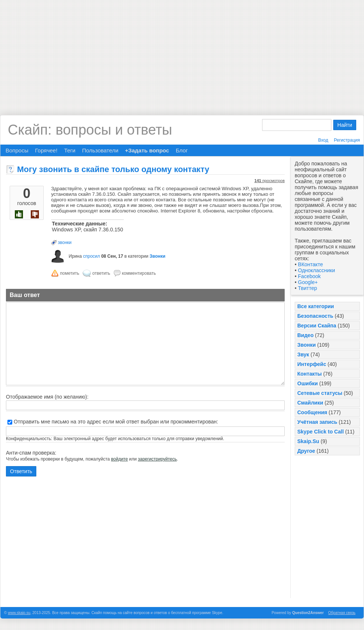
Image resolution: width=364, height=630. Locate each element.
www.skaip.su (19, 613)
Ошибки (307, 383)
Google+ (308, 282)
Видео (305, 335)
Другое (306, 451)
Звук (303, 354)
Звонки (307, 345)
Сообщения (312, 412)
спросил (92, 256)
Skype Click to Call (320, 432)
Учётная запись (317, 422)
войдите (120, 459)
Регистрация (347, 140)
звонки (65, 243)
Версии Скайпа (317, 326)
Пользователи (100, 150)
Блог (182, 150)
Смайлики (310, 403)
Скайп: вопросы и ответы (90, 130)
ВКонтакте (310, 264)
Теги (70, 150)
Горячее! (46, 150)
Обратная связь (342, 613)
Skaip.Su (308, 441)
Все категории (316, 306)
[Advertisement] (182, 52)
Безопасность (315, 316)
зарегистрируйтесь (157, 459)
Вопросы (17, 150)
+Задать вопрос (147, 150)
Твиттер (307, 288)
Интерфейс (312, 364)
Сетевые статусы (320, 393)
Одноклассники (317, 270)
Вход (323, 140)
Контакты (310, 374)
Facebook (309, 276)
